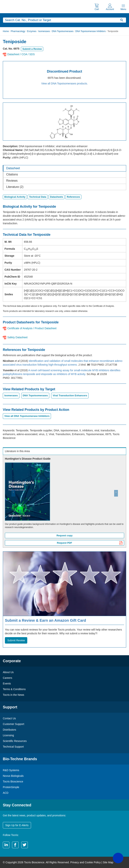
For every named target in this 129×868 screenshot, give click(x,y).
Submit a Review (32, 49)
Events (7, 684)
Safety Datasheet (17, 337)
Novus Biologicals (13, 776)
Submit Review (16, 640)
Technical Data (38, 197)
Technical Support (13, 747)
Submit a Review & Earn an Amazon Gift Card (46, 620)
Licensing (8, 735)
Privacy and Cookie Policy (86, 862)
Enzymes (32, 31)
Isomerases (44, 31)
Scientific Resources (15, 741)
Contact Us (9, 718)
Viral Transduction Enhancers (70, 395)
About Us (8, 672)
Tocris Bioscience (13, 782)
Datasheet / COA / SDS (21, 54)
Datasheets (57, 197)
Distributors (9, 730)
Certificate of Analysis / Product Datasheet (32, 328)
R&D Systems (11, 770)
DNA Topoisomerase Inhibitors (90, 31)
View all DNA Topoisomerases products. (64, 83)
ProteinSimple (11, 787)
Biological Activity (15, 197)
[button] (12, 501)
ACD (6, 793)
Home (6, 31)
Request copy (64, 535)
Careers (8, 678)
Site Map (108, 862)
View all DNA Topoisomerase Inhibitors (27, 416)
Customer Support (14, 724)
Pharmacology (18, 31)
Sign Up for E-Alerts (17, 825)
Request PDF (90, 543)
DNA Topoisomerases (63, 31)
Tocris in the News (14, 695)
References (73, 197)
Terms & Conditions (14, 689)
